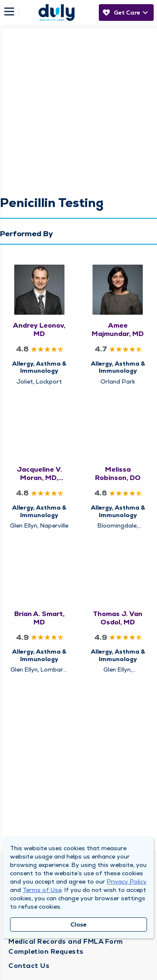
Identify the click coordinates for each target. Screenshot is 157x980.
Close (78, 924)
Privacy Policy (127, 881)
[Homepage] (57, 13)
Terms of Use (42, 890)
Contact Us (29, 966)
